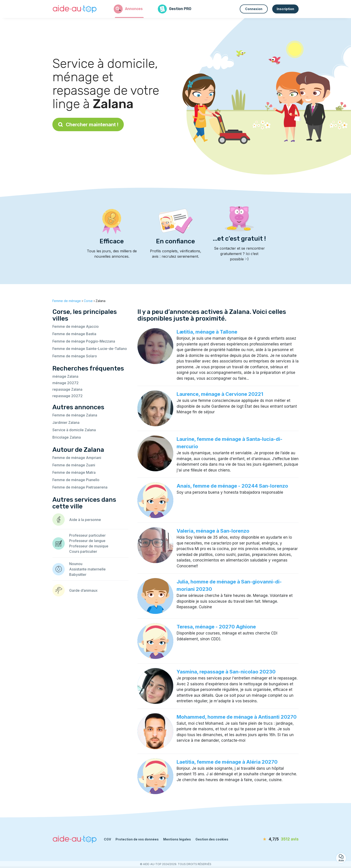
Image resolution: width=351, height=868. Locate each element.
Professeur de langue (87, 541)
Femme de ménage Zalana (75, 415)
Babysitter (78, 574)
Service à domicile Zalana (74, 430)
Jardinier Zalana (66, 422)
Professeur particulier (87, 535)
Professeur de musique (89, 546)
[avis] (273, 839)
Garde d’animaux (83, 590)
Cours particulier (83, 551)
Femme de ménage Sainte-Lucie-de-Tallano (90, 349)
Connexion (254, 9)
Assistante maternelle (87, 569)
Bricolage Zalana (67, 437)
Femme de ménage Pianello (76, 480)
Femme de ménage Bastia (74, 334)
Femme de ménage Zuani (74, 465)
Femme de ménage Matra (74, 472)
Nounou (76, 564)
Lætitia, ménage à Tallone (207, 332)
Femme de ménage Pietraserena (80, 487)
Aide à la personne (85, 520)
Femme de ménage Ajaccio (76, 326)
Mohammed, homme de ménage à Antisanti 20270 (237, 717)
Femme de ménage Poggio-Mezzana (84, 341)
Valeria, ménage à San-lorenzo (213, 531)
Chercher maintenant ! (88, 124)
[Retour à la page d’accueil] (75, 9)
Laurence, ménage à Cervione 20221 (220, 394)
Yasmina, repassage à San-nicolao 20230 (226, 672)
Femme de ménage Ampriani (77, 458)
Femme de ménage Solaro (75, 356)
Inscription (285, 9)
